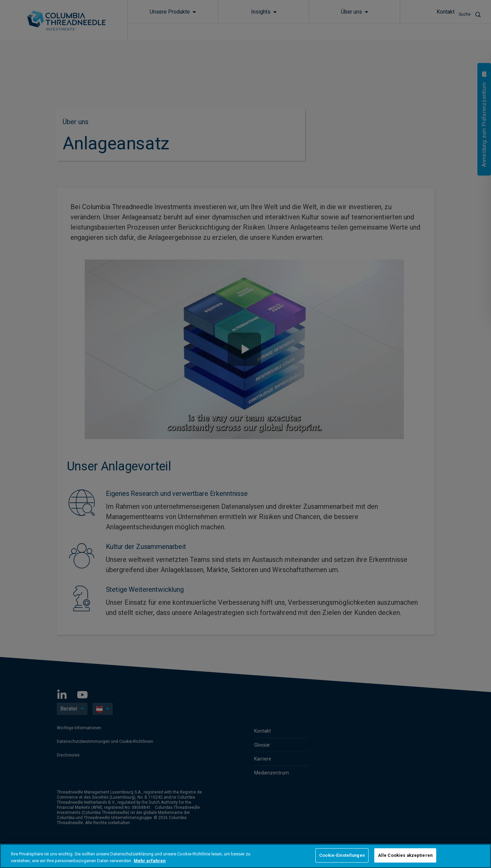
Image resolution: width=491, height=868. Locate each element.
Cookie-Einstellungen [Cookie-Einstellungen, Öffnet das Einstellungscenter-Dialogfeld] (342, 855)
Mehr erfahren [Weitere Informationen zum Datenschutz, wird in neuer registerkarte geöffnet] (150, 861)
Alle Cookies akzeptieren (405, 855)
